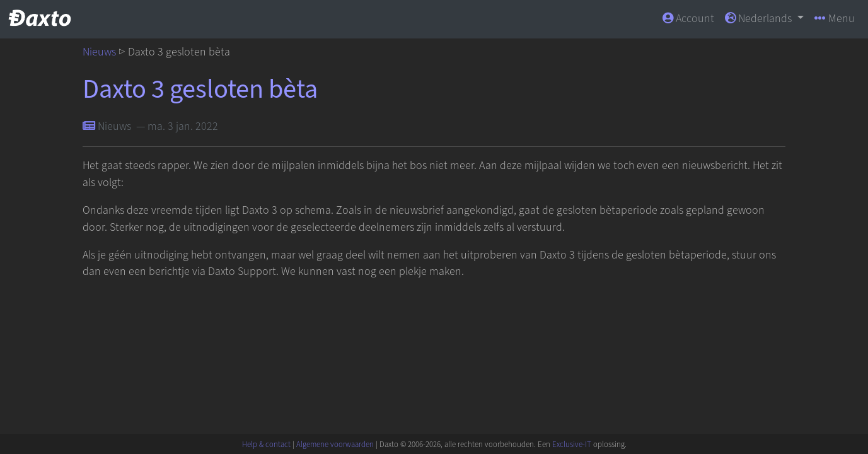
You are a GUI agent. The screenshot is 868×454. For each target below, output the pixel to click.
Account (688, 19)
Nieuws (99, 52)
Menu (835, 19)
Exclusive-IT (572, 445)
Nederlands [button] (760, 19)
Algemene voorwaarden (335, 445)
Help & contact (266, 445)
